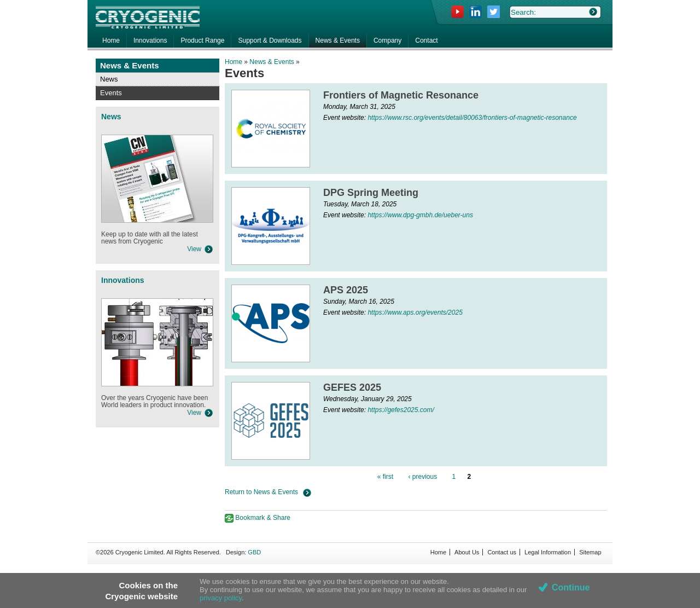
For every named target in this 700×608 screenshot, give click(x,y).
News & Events (272, 62)
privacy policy (221, 598)
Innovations (150, 40)
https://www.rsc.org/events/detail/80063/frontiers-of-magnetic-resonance (472, 118)
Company (387, 40)
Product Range (202, 40)
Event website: (345, 118)
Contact (426, 40)
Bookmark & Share (258, 518)
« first (385, 477)
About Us (467, 552)
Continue (571, 587)
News (109, 79)
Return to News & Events (261, 492)
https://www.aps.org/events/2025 (415, 312)
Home (234, 62)
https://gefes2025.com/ (401, 410)
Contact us (502, 552)
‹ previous (422, 477)
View (194, 249)
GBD (254, 552)
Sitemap (590, 552)
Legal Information (548, 552)
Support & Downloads (270, 40)
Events (111, 93)
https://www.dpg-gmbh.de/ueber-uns (420, 215)
